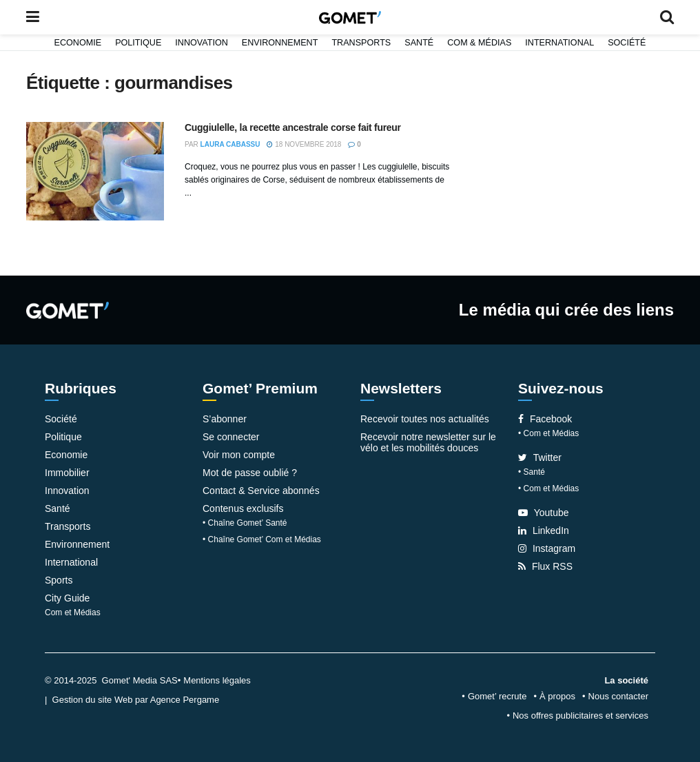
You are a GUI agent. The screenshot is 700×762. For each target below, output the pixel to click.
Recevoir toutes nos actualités (425, 419)
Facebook (545, 419)
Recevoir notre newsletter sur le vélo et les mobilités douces (428, 442)
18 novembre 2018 (304, 144)
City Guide (67, 598)
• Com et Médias (548, 433)
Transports (361, 43)
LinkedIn (544, 531)
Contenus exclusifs (243, 508)
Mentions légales (217, 680)
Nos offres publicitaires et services (580, 715)
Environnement (280, 43)
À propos (557, 696)
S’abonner (225, 419)
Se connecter (231, 437)
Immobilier (67, 473)
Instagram (547, 548)
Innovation (202, 43)
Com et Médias (73, 612)
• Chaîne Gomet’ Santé (245, 523)
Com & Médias (479, 43)
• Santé (532, 472)
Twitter (540, 457)
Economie (78, 43)
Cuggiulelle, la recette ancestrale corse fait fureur (293, 127)
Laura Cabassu (230, 144)
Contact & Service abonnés (261, 491)
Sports (59, 580)
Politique (138, 43)
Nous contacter (618, 696)
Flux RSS (545, 566)
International (559, 43)
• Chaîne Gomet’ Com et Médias (262, 539)
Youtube (544, 513)
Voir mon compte (239, 455)
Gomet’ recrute (497, 696)
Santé (419, 43)
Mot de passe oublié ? (250, 473)
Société (627, 43)
